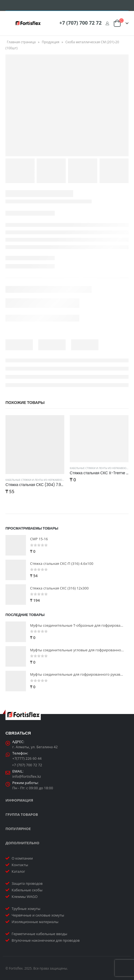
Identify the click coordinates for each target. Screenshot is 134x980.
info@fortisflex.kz (27, 776)
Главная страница (21, 42)
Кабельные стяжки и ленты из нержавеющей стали (41, 480)
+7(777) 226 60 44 (27, 758)
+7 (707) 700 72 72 (80, 23)
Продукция (51, 42)
